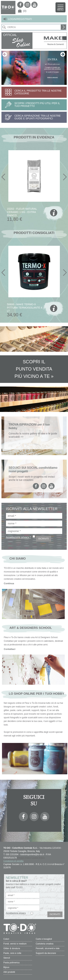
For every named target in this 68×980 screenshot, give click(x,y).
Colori (6, 939)
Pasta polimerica (12, 963)
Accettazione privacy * (18, 537)
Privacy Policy (24, 858)
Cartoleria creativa (45, 944)
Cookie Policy (38, 858)
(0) (25, 11)
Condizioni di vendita (14, 861)
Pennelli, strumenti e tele (48, 948)
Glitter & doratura (12, 948)
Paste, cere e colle (12, 953)
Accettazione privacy (16, 913)
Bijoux (6, 967)
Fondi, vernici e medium (15, 944)
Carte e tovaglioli (44, 939)
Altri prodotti (9, 972)
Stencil (7, 958)
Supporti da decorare (46, 953)
